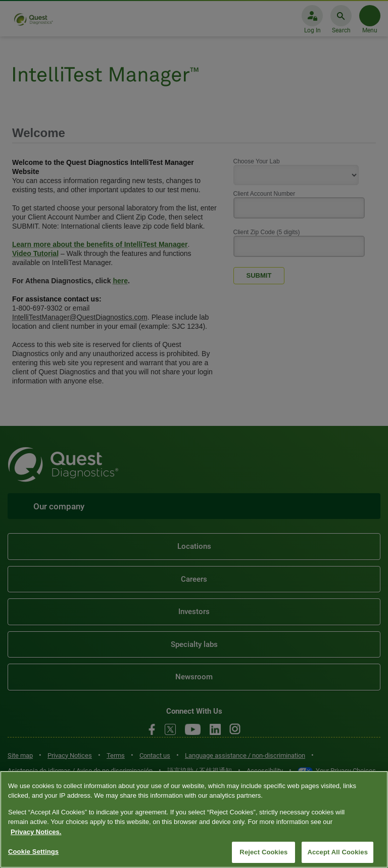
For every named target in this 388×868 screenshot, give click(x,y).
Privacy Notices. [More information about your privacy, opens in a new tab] (36, 832)
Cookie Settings (33, 852)
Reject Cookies (263, 852)
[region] (194, 819)
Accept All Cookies (337, 852)
